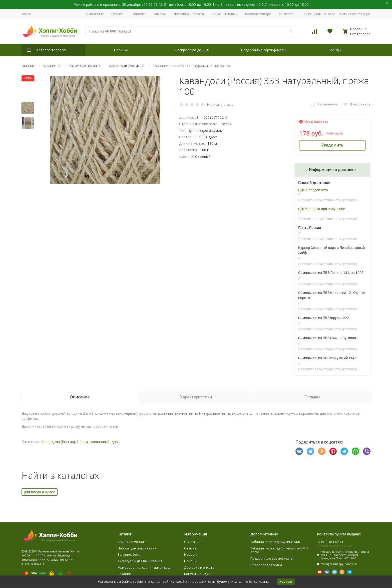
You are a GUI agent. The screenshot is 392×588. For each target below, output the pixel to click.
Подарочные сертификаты (264, 50)
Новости (139, 14)
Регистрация (360, 14)
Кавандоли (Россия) (125, 66)
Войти (343, 14)
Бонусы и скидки (225, 14)
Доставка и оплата (189, 14)
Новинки (121, 50)
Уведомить (332, 145)
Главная (28, 66)
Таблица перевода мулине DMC (276, 542)
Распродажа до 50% (192, 50)
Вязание (50, 66)
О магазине (95, 14)
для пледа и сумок (40, 492)
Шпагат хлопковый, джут (99, 442)
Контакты (287, 14)
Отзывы (118, 14)
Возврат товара (258, 14)
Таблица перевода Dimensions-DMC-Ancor (279, 550)
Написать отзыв (220, 104)
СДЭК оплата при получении (322, 209)
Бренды (335, 50)
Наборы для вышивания (137, 548)
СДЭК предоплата (313, 190)
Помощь (159, 14)
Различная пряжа (83, 66)
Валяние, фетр (129, 554)
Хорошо (286, 581)
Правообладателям (266, 565)
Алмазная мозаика (133, 542)
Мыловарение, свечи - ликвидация (145, 567)
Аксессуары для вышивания (140, 561)
